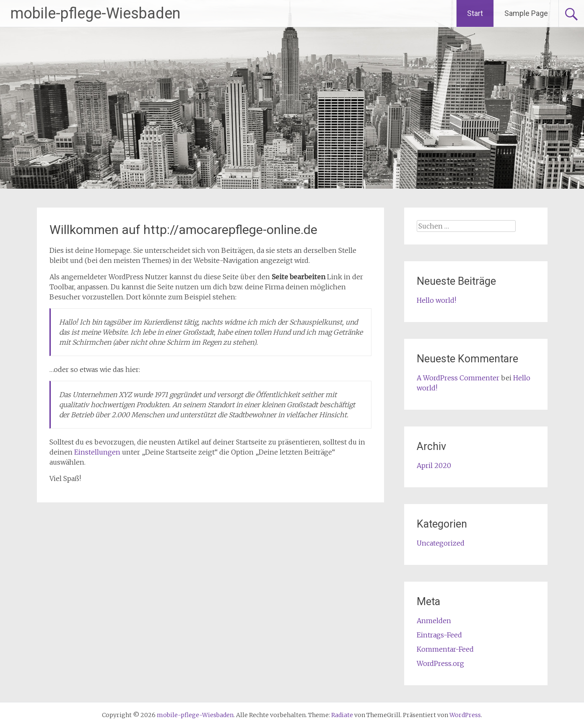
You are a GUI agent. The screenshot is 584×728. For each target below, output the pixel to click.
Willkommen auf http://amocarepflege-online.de (183, 230)
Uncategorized (441, 543)
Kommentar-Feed (445, 649)
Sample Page (526, 13)
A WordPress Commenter (458, 378)
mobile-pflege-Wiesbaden (95, 13)
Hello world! (436, 300)
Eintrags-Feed (439, 635)
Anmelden (434, 621)
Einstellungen (97, 452)
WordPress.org (440, 663)
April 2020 (434, 465)
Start (475, 13)
